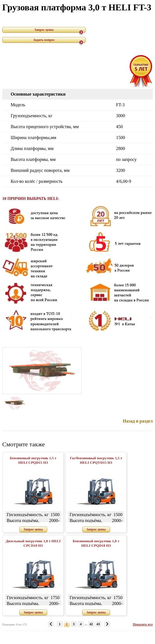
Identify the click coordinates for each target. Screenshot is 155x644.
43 (98, 624)
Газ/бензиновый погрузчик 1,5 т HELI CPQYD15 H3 (96, 460)
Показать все (143, 624)
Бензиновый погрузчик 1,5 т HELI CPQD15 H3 (33, 460)
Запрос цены (44, 30)
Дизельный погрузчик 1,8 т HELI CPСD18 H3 (33, 543)
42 (91, 624)
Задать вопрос (44, 40)
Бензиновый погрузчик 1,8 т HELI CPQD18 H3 (96, 543)
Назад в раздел (138, 421)
